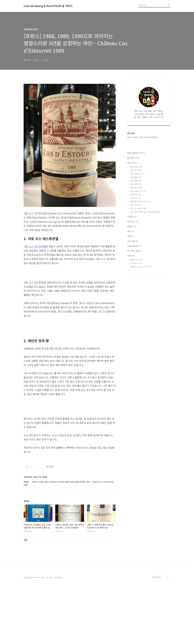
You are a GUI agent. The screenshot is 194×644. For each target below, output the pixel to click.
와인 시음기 (138, 191)
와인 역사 (136, 170)
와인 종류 (136, 181)
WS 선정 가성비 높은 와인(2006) (145, 212)
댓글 (25, 595)
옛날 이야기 (136, 260)
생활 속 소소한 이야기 (141, 267)
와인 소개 (136, 205)
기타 (131, 256)
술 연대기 (133, 158)
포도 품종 (136, 177)
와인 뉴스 (135, 198)
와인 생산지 (137, 174)
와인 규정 (136, 184)
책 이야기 (136, 263)
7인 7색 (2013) (138, 208)
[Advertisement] (70, 566)
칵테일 (132, 217)
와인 (132, 163)
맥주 (131, 231)
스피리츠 (133, 221)
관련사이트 (156, 633)
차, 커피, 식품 (134, 251)
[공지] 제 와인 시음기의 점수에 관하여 (142, 137)
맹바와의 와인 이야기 (141, 201)
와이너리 (136, 188)
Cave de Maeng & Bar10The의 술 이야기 (48, 6)
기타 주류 (133, 241)
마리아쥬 (136, 195)
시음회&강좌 (134, 246)
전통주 (132, 226)
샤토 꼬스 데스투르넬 (35, 246)
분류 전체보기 (136, 153)
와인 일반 (137, 167)
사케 (131, 236)
